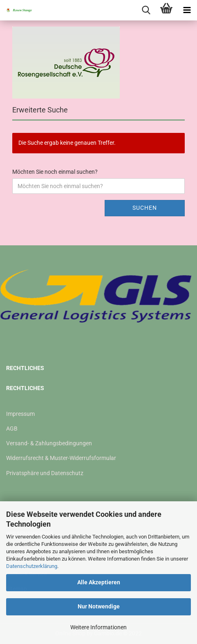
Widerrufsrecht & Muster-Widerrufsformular (61, 458)
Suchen (145, 208)
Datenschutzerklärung (32, 566)
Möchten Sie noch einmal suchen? (55, 172)
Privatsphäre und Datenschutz (45, 473)
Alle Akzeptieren (99, 582)
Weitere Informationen (98, 627)
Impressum (20, 414)
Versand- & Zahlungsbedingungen (49, 443)
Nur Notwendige (99, 606)
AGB (12, 429)
